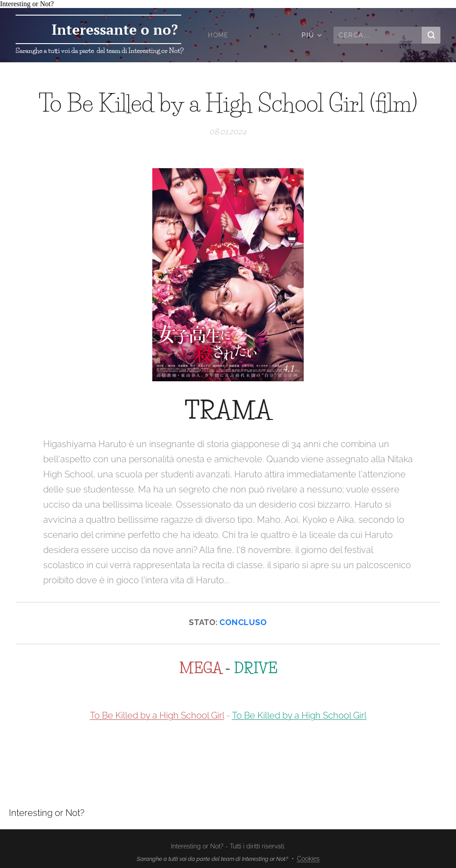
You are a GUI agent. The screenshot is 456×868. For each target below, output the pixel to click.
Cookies (308, 859)
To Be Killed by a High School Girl (157, 715)
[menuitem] (220, 35)
